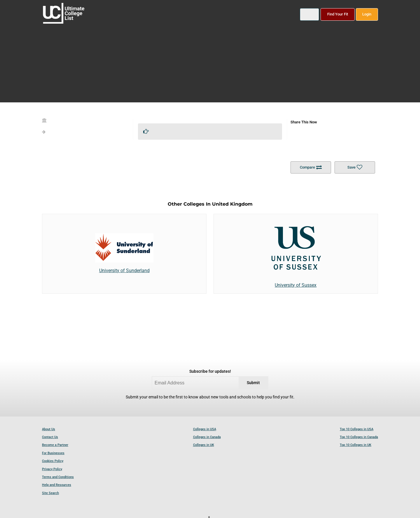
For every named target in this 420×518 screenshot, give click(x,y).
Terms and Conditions (58, 477)
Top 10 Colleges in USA (357, 429)
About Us (49, 429)
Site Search (50, 493)
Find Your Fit (338, 14)
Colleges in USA (205, 429)
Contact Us (50, 437)
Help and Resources (57, 485)
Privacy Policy (52, 469)
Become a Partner (55, 445)
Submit (253, 383)
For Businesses (53, 453)
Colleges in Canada (207, 437)
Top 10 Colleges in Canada (359, 437)
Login (367, 14)
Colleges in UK (204, 445)
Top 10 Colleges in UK (356, 445)
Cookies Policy (53, 461)
